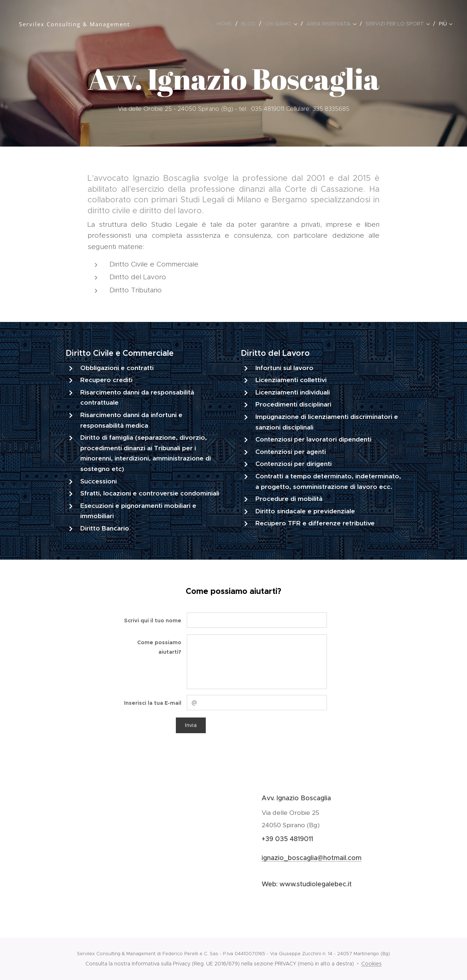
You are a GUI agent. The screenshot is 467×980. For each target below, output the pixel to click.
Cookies (371, 964)
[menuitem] (226, 24)
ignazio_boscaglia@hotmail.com (312, 857)
